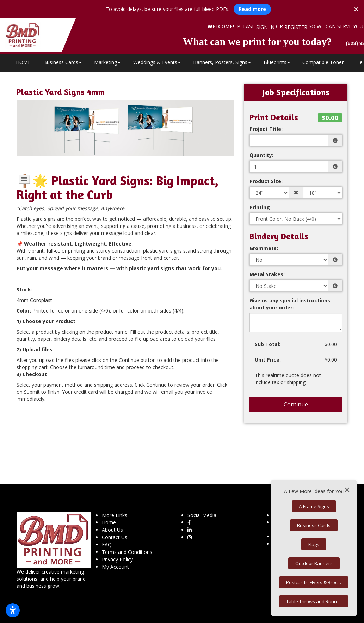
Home (109, 522)
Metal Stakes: (267, 274)
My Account (115, 567)
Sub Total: (268, 344)
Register (296, 27)
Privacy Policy (117, 559)
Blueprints (277, 62)
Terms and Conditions (127, 552)
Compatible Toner (323, 62)
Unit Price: (268, 360)
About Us (112, 530)
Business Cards (63, 62)
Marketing (107, 62)
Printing (260, 207)
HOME (23, 62)
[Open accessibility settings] (13, 610)
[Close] (347, 490)
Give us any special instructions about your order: (290, 304)
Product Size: (266, 181)
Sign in (265, 27)
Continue (296, 404)
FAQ (107, 545)
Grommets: (264, 248)
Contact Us (115, 537)
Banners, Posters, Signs (222, 62)
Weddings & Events (157, 62)
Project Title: (266, 129)
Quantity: (261, 155)
